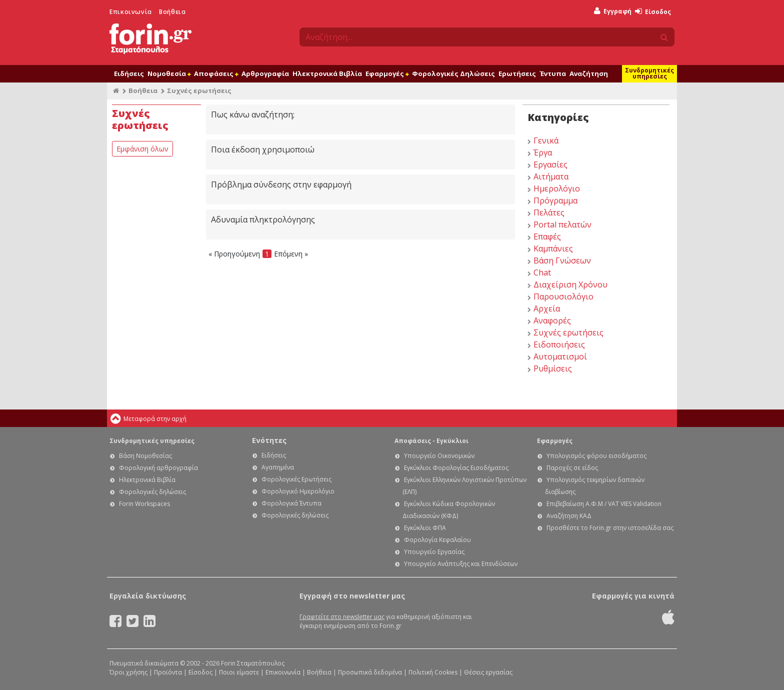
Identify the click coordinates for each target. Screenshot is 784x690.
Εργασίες (550, 164)
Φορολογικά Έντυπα (291, 503)
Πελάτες (549, 212)
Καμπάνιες (553, 248)
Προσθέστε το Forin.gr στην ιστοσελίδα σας (610, 528)
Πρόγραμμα (555, 200)
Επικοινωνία (131, 12)
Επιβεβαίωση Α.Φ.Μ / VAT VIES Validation (604, 504)
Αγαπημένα (278, 467)
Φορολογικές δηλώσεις (152, 492)
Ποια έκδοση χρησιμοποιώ (263, 149)
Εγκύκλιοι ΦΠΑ (425, 528)
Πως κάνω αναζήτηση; (253, 114)
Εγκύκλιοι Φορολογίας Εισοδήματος (456, 468)
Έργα (543, 152)
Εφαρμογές (387, 73)
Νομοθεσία (169, 73)
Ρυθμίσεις (553, 368)
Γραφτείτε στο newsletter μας (342, 617)
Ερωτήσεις (517, 73)
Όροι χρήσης (128, 672)
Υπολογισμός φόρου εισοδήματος (596, 456)
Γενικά (546, 140)
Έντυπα (553, 73)
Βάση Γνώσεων (562, 260)
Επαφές (547, 236)
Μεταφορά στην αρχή (155, 419)
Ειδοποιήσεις (559, 344)
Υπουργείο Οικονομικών (439, 456)
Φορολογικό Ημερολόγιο (298, 491)
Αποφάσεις (216, 73)
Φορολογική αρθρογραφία (158, 468)
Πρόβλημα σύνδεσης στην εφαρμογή (281, 184)
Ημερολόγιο (557, 188)
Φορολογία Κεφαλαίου (437, 540)
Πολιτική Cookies (433, 672)
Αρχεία (547, 308)
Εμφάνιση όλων (142, 149)
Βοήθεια (172, 12)
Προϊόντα (168, 672)
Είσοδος (653, 12)
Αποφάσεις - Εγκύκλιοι (431, 441)
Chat (542, 272)
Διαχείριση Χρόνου (570, 284)
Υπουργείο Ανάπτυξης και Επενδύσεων (461, 564)
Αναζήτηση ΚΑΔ (569, 516)
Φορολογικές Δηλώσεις (453, 73)
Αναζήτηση (589, 73)
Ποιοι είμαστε (239, 672)
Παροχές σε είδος (572, 468)
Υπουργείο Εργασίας (434, 552)
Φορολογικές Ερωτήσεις (296, 479)
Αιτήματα (551, 176)
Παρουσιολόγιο (563, 296)
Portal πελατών (562, 224)
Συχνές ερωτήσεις (568, 332)
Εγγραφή (613, 11)
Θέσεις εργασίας (488, 672)
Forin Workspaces (144, 504)
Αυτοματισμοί (560, 356)
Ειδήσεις (129, 73)
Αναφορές (552, 320)
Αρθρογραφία (265, 73)
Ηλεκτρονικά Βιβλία (327, 73)
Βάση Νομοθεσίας (145, 456)
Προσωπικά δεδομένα (370, 672)
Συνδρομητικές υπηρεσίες (649, 73)
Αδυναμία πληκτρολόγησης (263, 219)
